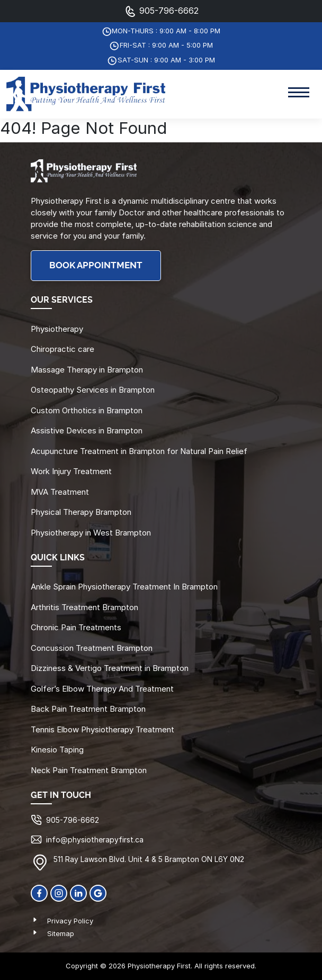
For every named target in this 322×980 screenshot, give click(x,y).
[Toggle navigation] (299, 94)
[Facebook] (39, 893)
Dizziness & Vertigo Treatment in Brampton (110, 668)
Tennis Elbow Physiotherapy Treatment (102, 729)
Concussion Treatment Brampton (92, 648)
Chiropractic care (62, 349)
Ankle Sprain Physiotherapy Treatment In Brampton (124, 587)
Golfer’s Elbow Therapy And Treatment (102, 689)
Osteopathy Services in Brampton (93, 390)
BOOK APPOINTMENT (96, 265)
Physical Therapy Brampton (81, 512)
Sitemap (61, 933)
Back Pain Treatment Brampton (88, 709)
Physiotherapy (57, 329)
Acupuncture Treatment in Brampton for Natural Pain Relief (139, 451)
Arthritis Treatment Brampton (84, 607)
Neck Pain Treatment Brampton (89, 770)
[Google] (98, 893)
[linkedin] (78, 893)
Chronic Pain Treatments (76, 627)
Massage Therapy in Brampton (87, 370)
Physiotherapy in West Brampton (91, 533)
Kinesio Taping (57, 750)
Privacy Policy (70, 921)
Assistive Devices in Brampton (87, 430)
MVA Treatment (60, 492)
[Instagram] (59, 893)
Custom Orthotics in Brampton (87, 410)
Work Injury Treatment (71, 471)
